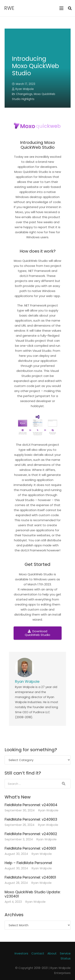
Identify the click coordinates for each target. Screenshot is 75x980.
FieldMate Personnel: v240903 (31, 819)
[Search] (70, 8)
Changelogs (24, 94)
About (52, 953)
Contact (38, 953)
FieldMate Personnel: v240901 (30, 848)
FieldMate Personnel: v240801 (30, 877)
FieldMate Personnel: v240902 (31, 834)
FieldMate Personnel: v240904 (31, 805)
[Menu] (61, 8)
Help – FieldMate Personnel (28, 863)
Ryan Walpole (25, 89)
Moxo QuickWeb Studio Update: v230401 (33, 894)
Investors (21, 953)
